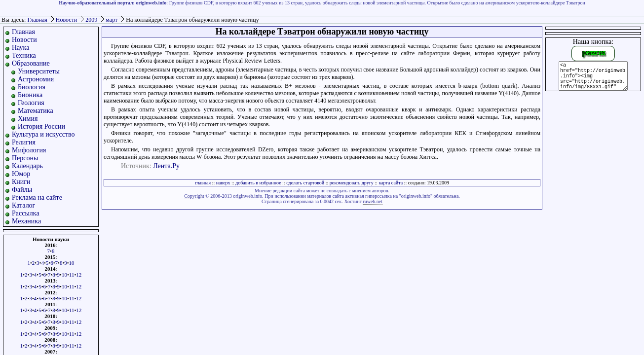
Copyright (194, 196)
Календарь (27, 166)
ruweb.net (373, 201)
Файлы (22, 190)
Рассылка (26, 213)
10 (72, 263)
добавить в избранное (258, 183)
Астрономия (36, 79)
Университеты (39, 71)
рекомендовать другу (352, 183)
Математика (36, 111)
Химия (28, 119)
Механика (26, 221)
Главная (37, 20)
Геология (31, 103)
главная (203, 183)
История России (41, 126)
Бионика (30, 95)
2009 (92, 20)
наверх (223, 183)
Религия (24, 142)
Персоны (25, 158)
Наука (20, 48)
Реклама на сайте (37, 197)
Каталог (23, 205)
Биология (32, 87)
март (112, 20)
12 (79, 275)
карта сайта (391, 183)
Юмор (21, 174)
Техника (24, 55)
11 (72, 275)
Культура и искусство (43, 134)
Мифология (29, 150)
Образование (31, 63)
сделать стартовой (305, 183)
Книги (21, 182)
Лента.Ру (166, 166)
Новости (67, 20)
